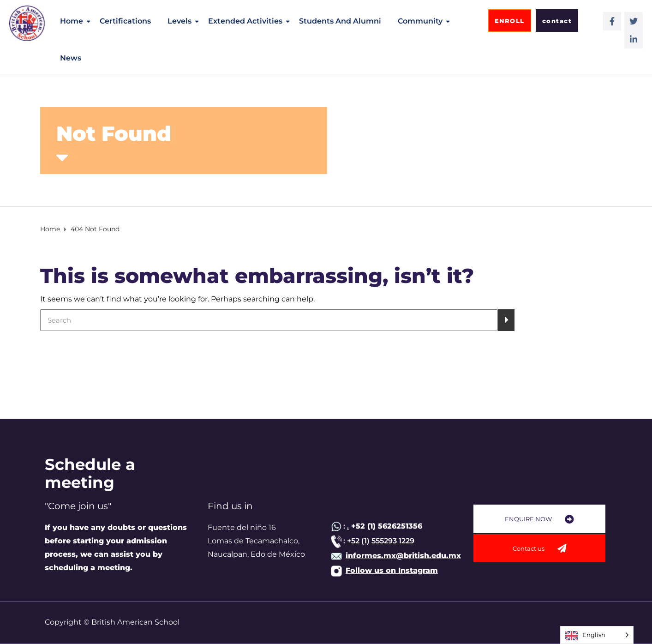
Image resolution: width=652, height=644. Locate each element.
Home (72, 21)
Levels (179, 21)
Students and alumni (340, 21)
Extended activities (245, 21)
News (71, 58)
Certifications (125, 21)
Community (420, 21)
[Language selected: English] (597, 635)
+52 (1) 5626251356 (386, 526)
